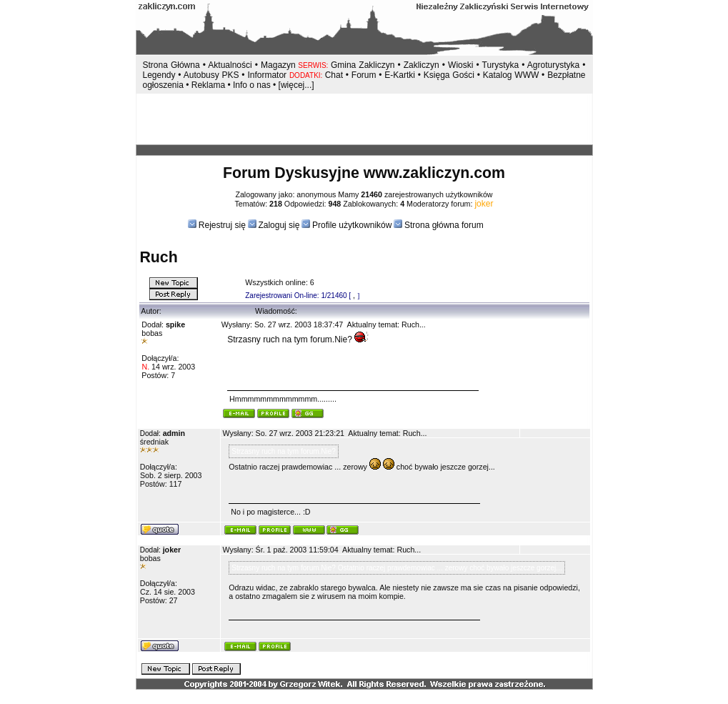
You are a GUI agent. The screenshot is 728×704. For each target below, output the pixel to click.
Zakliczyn (422, 65)
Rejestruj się (221, 225)
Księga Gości (449, 75)
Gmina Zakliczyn (363, 65)
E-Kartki (401, 75)
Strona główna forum (444, 225)
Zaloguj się (279, 225)
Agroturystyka (555, 65)
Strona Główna (171, 65)
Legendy (159, 75)
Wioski (460, 65)
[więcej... (295, 85)
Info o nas (252, 85)
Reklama (208, 85)
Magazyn (278, 65)
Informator (267, 75)
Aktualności (230, 65)
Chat (335, 75)
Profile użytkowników (352, 225)
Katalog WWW (512, 75)
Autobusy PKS (211, 75)
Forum (364, 75)
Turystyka (501, 65)
